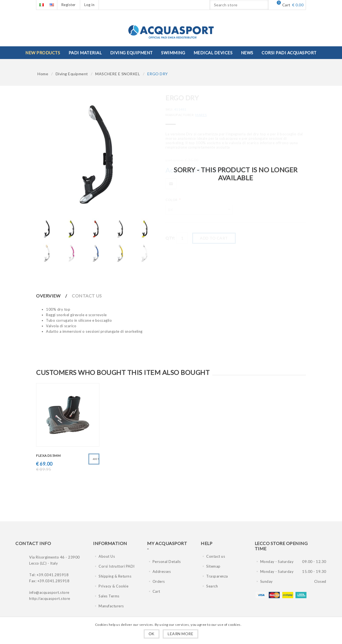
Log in (89, 5)
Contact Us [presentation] (87, 296)
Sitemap (213, 566)
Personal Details (167, 562)
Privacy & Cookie (113, 586)
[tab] (54, 296)
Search (212, 586)
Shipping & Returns (115, 576)
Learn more (180, 634)
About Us (107, 556)
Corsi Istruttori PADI (117, 566)
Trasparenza (217, 576)
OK (152, 634)
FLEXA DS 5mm (48, 456)
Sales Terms (109, 596)
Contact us (216, 556)
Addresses (162, 571)
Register (69, 5)
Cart (156, 591)
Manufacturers (111, 606)
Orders (159, 581)
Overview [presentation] (48, 296)
